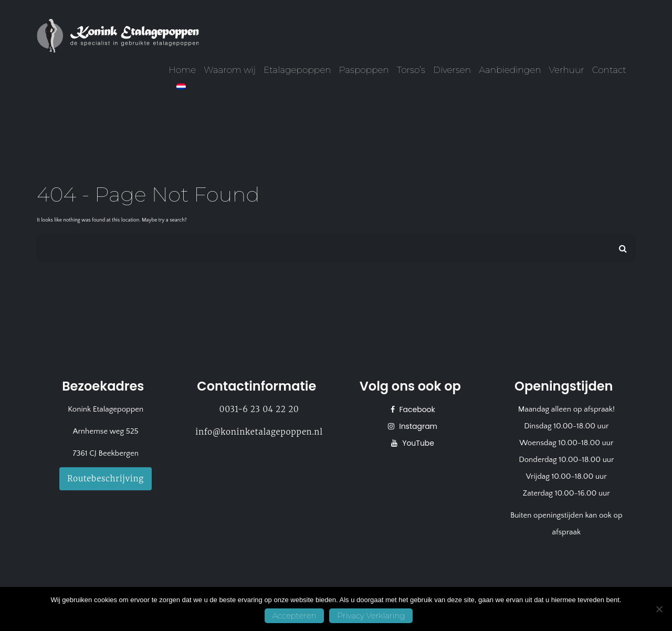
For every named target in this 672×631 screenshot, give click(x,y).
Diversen (452, 70)
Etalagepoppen (297, 70)
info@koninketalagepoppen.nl (259, 432)
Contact (609, 70)
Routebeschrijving (106, 478)
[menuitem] (181, 87)
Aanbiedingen (510, 70)
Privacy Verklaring (371, 616)
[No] (659, 609)
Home (182, 70)
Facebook (416, 409)
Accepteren (295, 616)
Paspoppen (364, 70)
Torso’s (411, 70)
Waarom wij (230, 70)
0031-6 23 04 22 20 (259, 409)
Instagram (417, 426)
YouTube (417, 443)
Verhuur (567, 70)
